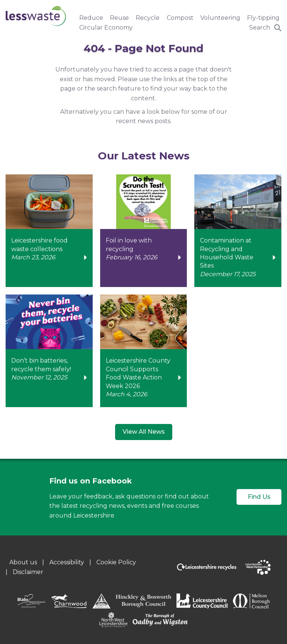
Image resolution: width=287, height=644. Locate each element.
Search (260, 28)
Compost (180, 18)
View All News (144, 432)
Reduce (91, 18)
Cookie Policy (116, 562)
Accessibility (67, 562)
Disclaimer (28, 572)
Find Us (259, 497)
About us (23, 562)
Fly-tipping (263, 18)
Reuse (119, 18)
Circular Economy (106, 28)
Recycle (148, 18)
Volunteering (220, 18)
